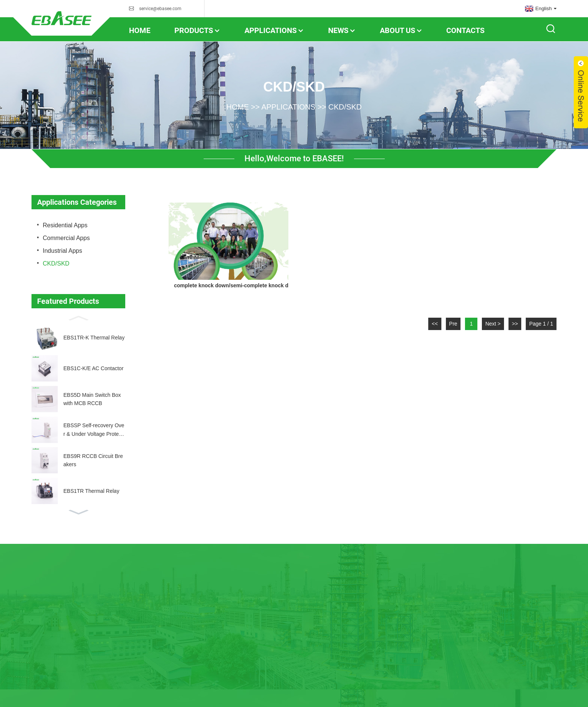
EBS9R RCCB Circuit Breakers (93, 460)
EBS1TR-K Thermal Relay (94, 338)
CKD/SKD (345, 107)
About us (401, 30)
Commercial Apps (66, 238)
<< (435, 324)
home (140, 30)
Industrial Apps (62, 251)
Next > (493, 324)
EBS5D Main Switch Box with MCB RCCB (92, 399)
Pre (453, 324)
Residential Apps (65, 225)
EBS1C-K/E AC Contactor (93, 368)
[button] (78, 317)
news (342, 30)
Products (197, 30)
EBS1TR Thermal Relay (91, 491)
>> (515, 324)
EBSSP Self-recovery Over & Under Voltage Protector (94, 430)
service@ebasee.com (160, 9)
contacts (465, 30)
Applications (274, 30)
